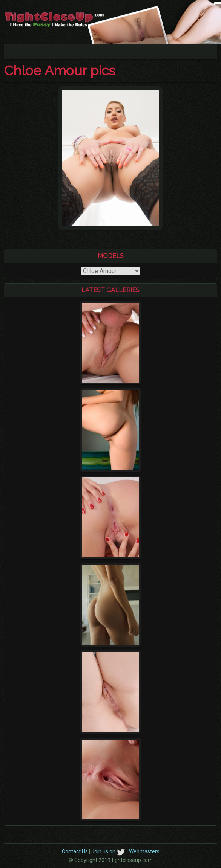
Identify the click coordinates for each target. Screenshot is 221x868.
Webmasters (144, 851)
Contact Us (75, 851)
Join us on (108, 851)
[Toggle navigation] (15, 52)
